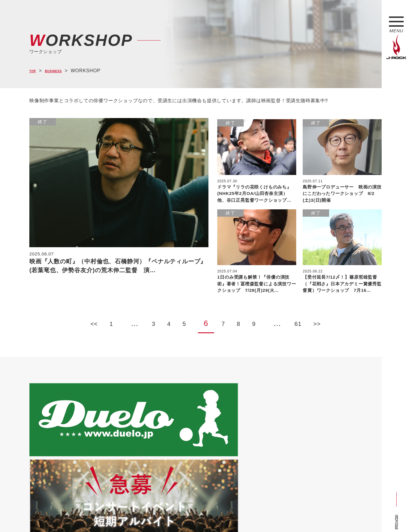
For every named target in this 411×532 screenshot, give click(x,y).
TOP (34, 71)
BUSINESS (61, 71)
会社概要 (98, 517)
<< (55, 321)
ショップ (154, 517)
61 (327, 321)
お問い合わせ (181, 517)
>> (356, 321)
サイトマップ (126, 517)
